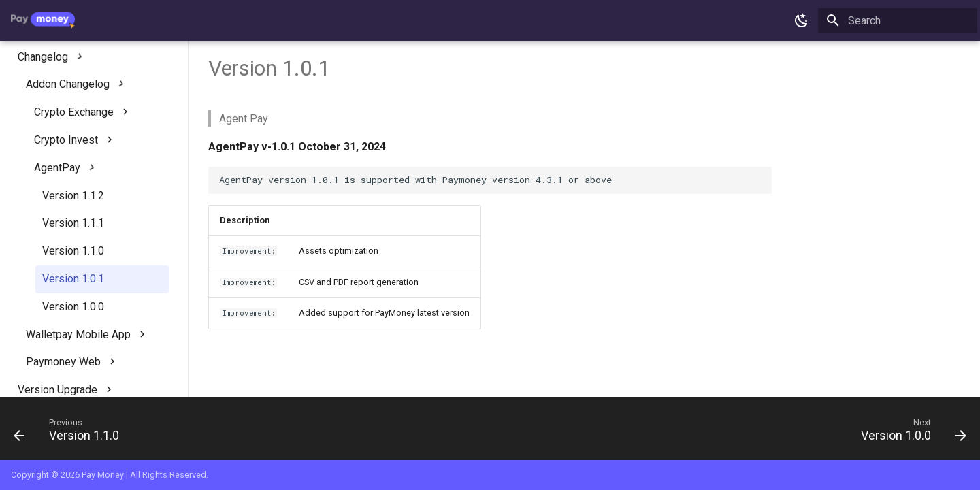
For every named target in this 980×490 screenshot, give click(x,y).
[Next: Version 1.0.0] (909, 433)
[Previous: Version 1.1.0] (71, 433)
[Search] (898, 20)
